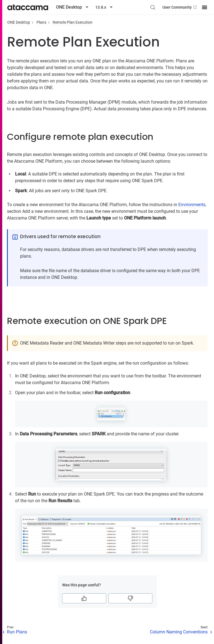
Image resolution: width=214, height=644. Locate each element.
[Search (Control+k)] (153, 7)
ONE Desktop (19, 22)
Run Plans (17, 632)
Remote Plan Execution (73, 22)
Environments (192, 205)
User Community (180, 7)
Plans (41, 22)
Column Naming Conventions (179, 632)
